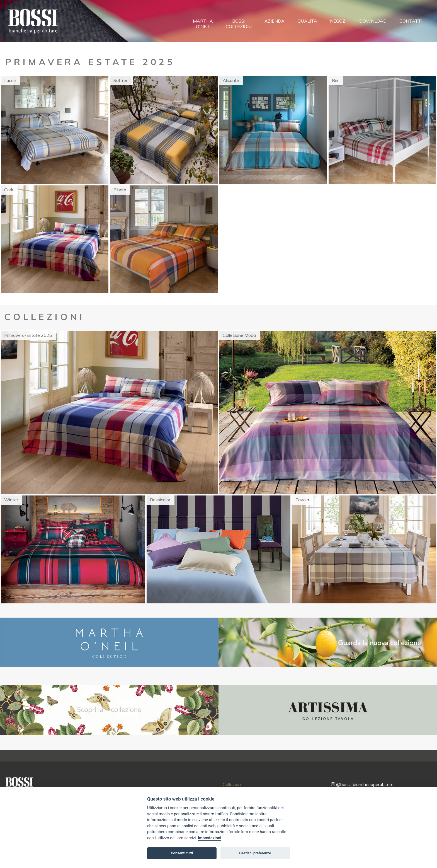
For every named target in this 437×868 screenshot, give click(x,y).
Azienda (275, 21)
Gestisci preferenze (255, 853)
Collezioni (232, 784)
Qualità (307, 21)
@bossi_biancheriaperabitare (362, 784)
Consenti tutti (182, 853)
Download (373, 21)
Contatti (411, 21)
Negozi (338, 21)
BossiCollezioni (239, 24)
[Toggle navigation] (68, 23)
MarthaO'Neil (203, 24)
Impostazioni (210, 838)
